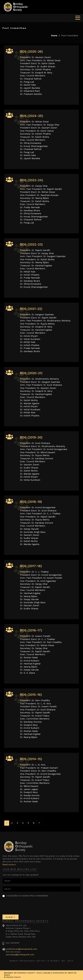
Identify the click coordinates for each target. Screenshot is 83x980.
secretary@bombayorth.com (20, 955)
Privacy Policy (13, 977)
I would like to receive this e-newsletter (25, 896)
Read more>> (9, 865)
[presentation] (28, 906)
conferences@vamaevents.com (21, 949)
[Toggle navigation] (78, 17)
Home (54, 36)
